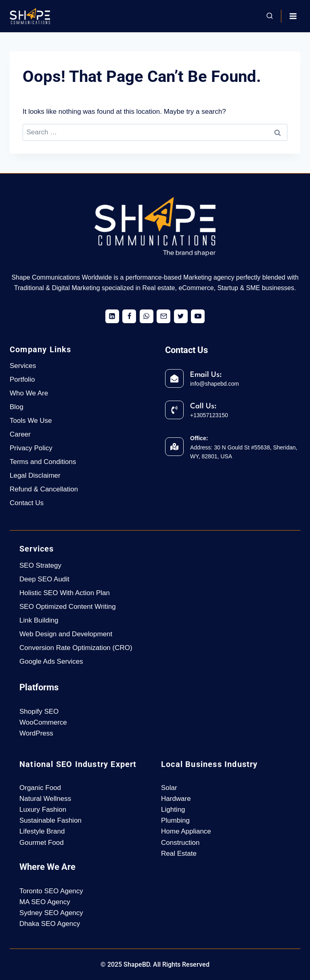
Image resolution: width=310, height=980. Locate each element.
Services (23, 366)
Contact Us (27, 503)
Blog (17, 407)
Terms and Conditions (43, 462)
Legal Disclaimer (35, 475)
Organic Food (40, 788)
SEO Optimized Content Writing (68, 607)
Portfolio (22, 379)
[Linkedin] (112, 316)
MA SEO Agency (45, 902)
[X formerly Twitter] (181, 316)
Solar (169, 788)
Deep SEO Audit (44, 579)
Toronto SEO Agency (51, 891)
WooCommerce (43, 722)
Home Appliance (186, 831)
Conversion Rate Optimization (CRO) (76, 648)
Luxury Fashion (43, 810)
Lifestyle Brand (42, 831)
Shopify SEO (39, 711)
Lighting (173, 810)
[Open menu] (293, 16)
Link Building (39, 620)
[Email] (163, 316)
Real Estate (179, 854)
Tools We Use (31, 421)
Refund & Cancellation (44, 489)
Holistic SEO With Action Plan (65, 593)
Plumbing (175, 820)
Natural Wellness (45, 799)
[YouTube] (198, 316)
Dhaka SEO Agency (50, 924)
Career (20, 434)
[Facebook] (129, 316)
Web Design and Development (66, 634)
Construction (180, 843)
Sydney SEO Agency (51, 913)
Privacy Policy (31, 448)
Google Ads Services (51, 661)
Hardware (176, 799)
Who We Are (29, 393)
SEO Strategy (40, 565)
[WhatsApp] (147, 316)
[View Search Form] (270, 16)
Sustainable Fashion (50, 820)
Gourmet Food (42, 843)
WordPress (36, 733)
